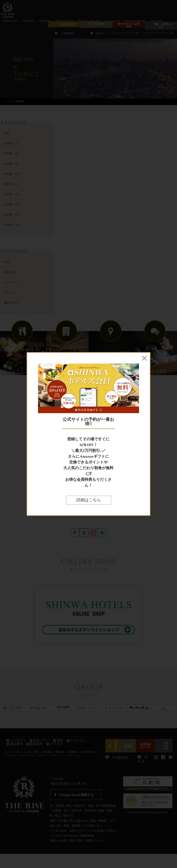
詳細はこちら (89, 500)
